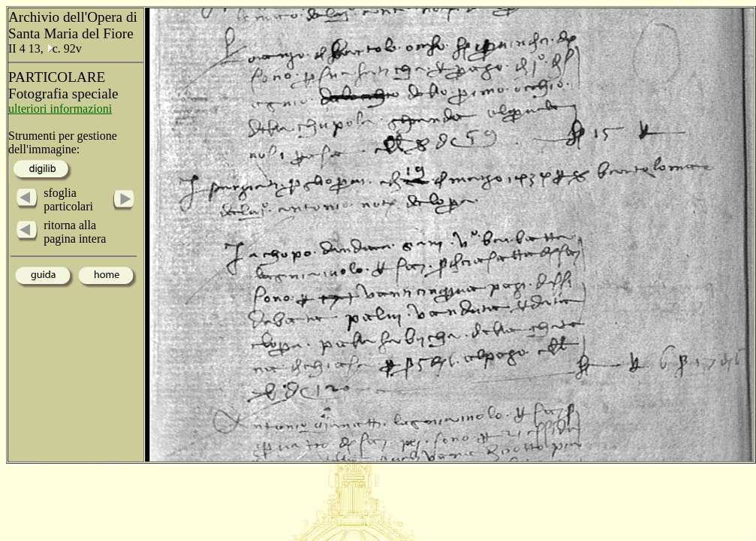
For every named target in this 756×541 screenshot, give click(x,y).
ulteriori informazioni (60, 109)
